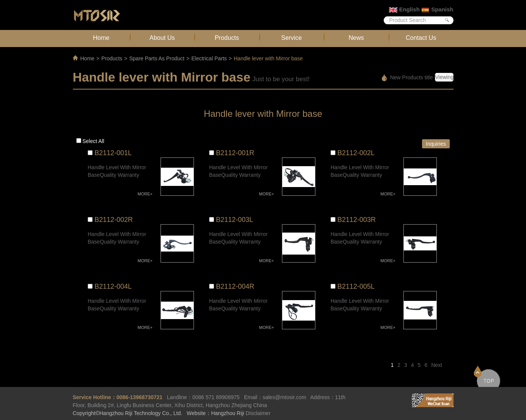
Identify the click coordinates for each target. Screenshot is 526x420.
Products (227, 38)
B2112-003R (357, 220)
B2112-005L (356, 286)
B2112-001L (113, 153)
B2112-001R (235, 153)
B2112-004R (235, 286)
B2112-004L (113, 286)
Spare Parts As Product (157, 58)
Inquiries (436, 144)
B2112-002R (114, 220)
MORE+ (145, 194)
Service (291, 38)
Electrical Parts (209, 58)
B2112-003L (235, 220)
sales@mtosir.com (284, 397)
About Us (162, 38)
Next (437, 365)
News (356, 38)
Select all (93, 141)
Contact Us (421, 38)
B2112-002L (356, 153)
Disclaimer (258, 413)
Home (101, 38)
